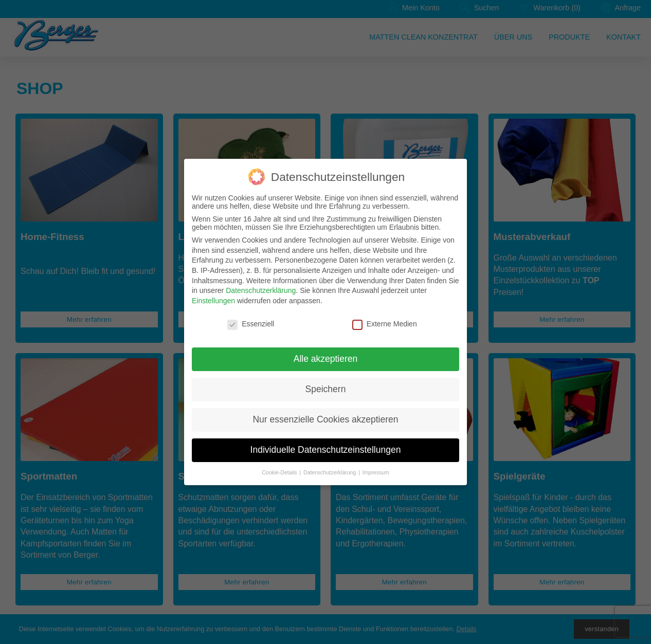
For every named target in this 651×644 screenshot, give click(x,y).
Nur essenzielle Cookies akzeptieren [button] (325, 419)
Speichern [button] (326, 389)
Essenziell (251, 324)
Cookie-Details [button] (280, 472)
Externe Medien (385, 324)
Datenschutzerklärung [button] (330, 472)
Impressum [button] (376, 472)
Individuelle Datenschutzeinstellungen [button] (326, 450)
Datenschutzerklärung (261, 290)
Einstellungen (213, 301)
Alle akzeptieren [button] (326, 359)
